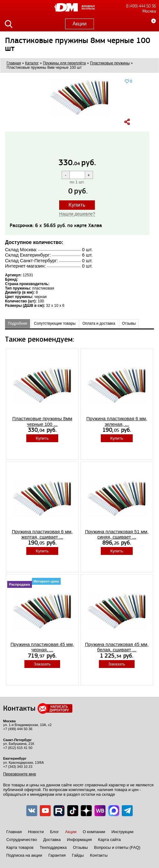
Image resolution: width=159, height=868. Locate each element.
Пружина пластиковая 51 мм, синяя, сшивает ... (117, 534)
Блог (54, 832)
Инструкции (122, 832)
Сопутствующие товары (55, 323)
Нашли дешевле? (77, 214)
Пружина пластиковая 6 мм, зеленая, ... (117, 421)
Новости (36, 832)
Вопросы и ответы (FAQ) (117, 847)
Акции (80, 24)
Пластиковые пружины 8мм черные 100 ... (42, 421)
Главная (14, 832)
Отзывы (129, 323)
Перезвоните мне (20, 774)
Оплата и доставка (99, 323)
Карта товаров (20, 847)
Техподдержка (53, 847)
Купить (77, 205)
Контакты (99, 855)
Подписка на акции (24, 855)
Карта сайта (109, 840)
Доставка (52, 840)
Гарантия (57, 855)
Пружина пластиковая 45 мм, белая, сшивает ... (117, 647)
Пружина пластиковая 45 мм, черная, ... (42, 647)
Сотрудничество (22, 840)
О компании (94, 832)
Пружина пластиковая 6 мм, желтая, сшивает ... (42, 534)
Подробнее (18, 323)
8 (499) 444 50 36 (141, 6)
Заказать (42, 664)
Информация (79, 840)
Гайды (78, 855)
